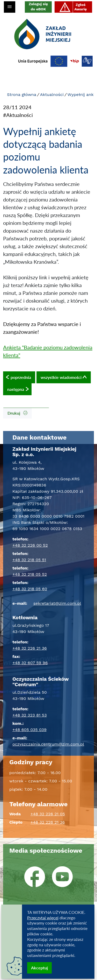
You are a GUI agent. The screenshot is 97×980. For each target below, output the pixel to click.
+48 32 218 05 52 (30, 574)
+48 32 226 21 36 (30, 648)
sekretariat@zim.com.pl (57, 603)
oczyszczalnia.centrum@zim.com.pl (48, 744)
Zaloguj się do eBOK (38, 6)
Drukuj (17, 413)
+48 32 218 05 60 (30, 589)
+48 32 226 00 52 (30, 545)
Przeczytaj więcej (43, 918)
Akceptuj (39, 968)
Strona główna (22, 95)
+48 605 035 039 (29, 730)
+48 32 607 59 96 (30, 663)
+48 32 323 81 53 (30, 715)
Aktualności (52, 95)
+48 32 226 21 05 (48, 814)
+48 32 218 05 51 (29, 560)
